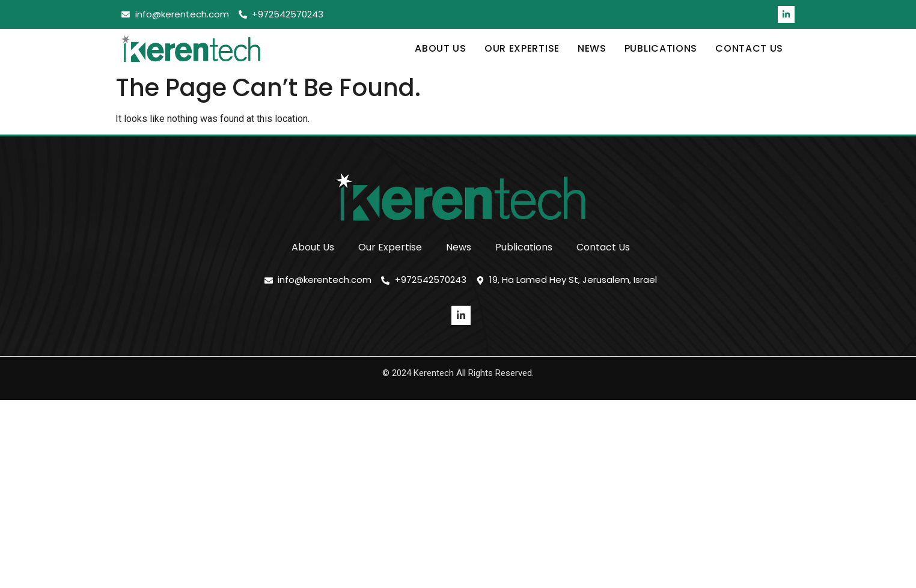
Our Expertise (522, 48)
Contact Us (749, 48)
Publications (661, 48)
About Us (441, 48)
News (592, 48)
